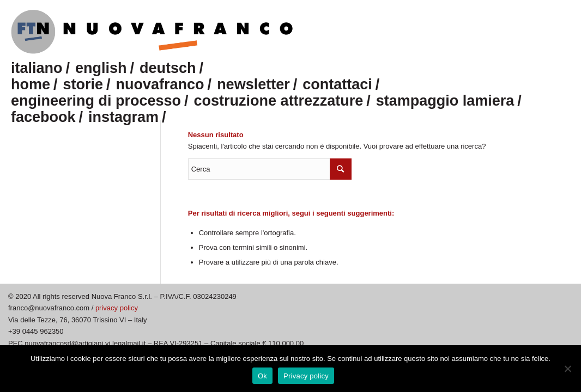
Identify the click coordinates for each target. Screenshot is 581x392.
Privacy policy (306, 376)
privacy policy (117, 308)
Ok (262, 376)
